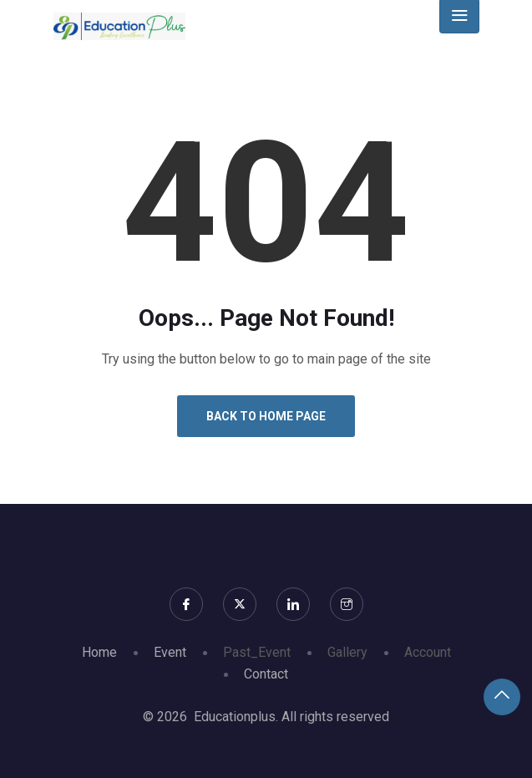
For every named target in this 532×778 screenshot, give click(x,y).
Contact (266, 674)
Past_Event (257, 652)
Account (428, 652)
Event (170, 652)
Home (99, 652)
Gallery (347, 652)
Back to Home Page (266, 416)
